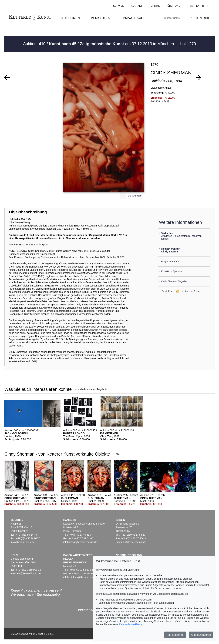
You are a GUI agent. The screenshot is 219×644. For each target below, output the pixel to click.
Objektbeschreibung (28, 212)
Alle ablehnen (175, 635)
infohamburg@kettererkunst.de (80, 542)
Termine (155, 6)
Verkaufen (100, 18)
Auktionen (71, 18)
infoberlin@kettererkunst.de (131, 542)
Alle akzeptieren (201, 635)
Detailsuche (203, 18)
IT (203, 6)
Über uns (174, 6)
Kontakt (137, 6)
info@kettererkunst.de (23, 542)
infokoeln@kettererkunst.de (26, 573)
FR (209, 6)
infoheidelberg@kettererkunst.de (81, 577)
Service (118, 6)
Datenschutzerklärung (131, 624)
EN (198, 6)
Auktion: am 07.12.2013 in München (99, 44)
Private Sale (134, 18)
